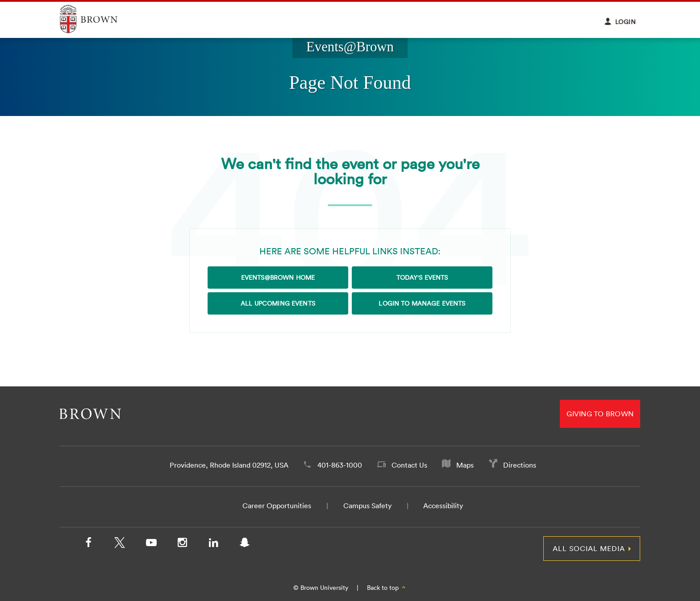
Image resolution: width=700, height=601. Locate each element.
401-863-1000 (340, 465)
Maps (465, 465)
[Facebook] (88, 544)
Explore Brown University (99, 19)
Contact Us (409, 465)
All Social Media (589, 548)
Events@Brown (350, 47)
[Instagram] (182, 544)
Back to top (387, 588)
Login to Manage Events (422, 303)
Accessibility (443, 506)
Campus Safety (367, 506)
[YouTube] (151, 544)
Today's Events (422, 278)
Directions (520, 465)
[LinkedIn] (213, 544)
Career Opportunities (277, 506)
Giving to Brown (600, 414)
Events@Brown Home (278, 278)
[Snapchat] (245, 544)
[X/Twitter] (120, 544)
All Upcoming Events (278, 303)
